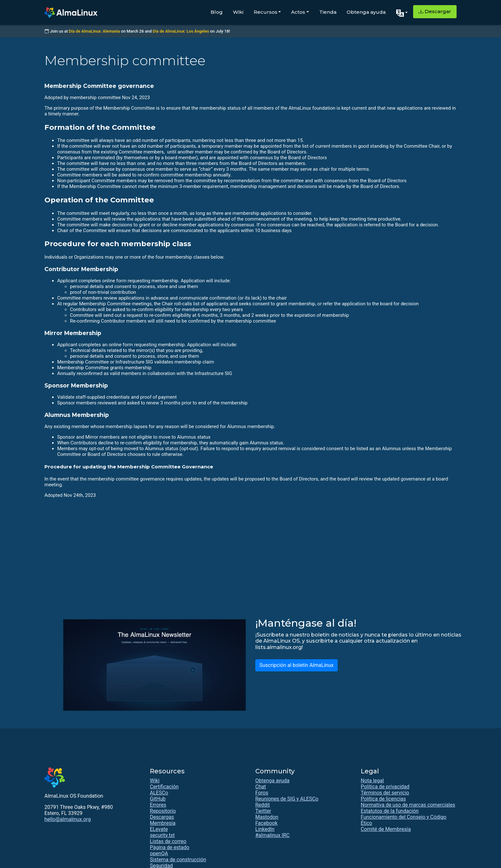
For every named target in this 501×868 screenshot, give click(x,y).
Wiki (238, 12)
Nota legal (372, 781)
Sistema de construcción (178, 860)
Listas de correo (168, 841)
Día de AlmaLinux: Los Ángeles (181, 31)
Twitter (263, 811)
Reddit (263, 805)
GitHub (158, 799)
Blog (217, 12)
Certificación (164, 787)
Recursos (266, 12)
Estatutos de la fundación (390, 811)
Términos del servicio (385, 793)
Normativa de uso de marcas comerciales (408, 805)
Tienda (328, 12)
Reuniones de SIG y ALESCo (287, 799)
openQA (159, 853)
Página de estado (170, 847)
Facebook (266, 823)
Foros (262, 793)
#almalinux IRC (272, 835)
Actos (298, 12)
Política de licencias (383, 799)
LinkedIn (265, 829)
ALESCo (159, 793)
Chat (261, 787)
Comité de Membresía (386, 829)
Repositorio (163, 811)
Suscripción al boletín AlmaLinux (297, 665)
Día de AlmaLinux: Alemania (94, 31)
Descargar (435, 11)
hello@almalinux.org (68, 819)
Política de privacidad (385, 787)
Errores (158, 805)
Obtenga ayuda (366, 12)
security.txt (162, 835)
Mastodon (267, 817)
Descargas (162, 817)
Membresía (163, 823)
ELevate (159, 829)
